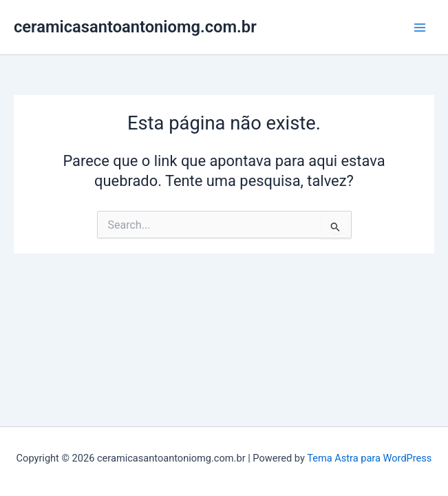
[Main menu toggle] (420, 28)
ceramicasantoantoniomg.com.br (135, 27)
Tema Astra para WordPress (369, 458)
